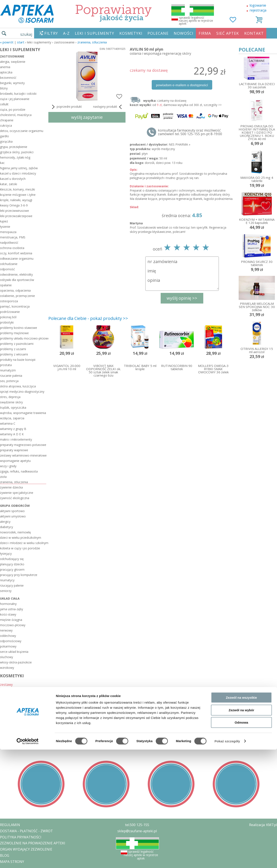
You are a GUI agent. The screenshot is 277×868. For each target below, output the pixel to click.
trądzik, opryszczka (13, 408)
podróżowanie (10, 312)
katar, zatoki (9, 184)
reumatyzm (8, 370)
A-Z (66, 33)
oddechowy (8, 636)
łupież (4, 221)
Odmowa (241, 841)
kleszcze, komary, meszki (17, 189)
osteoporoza (9, 301)
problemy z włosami (14, 354)
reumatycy (7, 580)
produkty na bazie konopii (18, 360)
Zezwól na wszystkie (241, 816)
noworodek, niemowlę (15, 532)
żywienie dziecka (11, 487)
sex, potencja (9, 381)
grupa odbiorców (15, 506)
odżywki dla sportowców (17, 280)
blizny (4, 88)
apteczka (6, 72)
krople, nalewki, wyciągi (16, 200)
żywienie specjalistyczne (17, 493)
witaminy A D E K (12, 434)
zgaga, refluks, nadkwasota (19, 471)
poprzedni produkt (66, 107)
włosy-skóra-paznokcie (16, 662)
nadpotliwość (9, 243)
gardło (4, 136)
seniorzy (6, 591)
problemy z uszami (13, 349)
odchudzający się (12, 559)
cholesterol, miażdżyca (16, 115)
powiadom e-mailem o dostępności (182, 85)
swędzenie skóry (11, 402)
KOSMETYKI (131, 33)
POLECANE (158, 33)
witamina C (8, 423)
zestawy (6, 684)
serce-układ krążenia (14, 652)
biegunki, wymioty (12, 83)
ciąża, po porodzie (13, 110)
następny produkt (108, 107)
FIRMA (205, 33)
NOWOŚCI (183, 33)
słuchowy (6, 657)
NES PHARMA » (180, 144)
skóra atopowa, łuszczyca (18, 386)
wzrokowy (7, 668)
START (21, 42)
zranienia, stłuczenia (92, 42)
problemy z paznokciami (17, 344)
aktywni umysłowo (13, 516)
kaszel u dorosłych (13, 179)
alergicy (5, 522)
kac (2, 163)
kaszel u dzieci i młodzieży (18, 173)
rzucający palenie (12, 585)
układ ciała (10, 598)
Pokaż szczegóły (227, 860)
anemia (5, 67)
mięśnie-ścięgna (11, 620)
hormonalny (8, 604)
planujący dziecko (12, 564)
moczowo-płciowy (13, 625)
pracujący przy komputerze (19, 575)
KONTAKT (254, 33)
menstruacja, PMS (13, 237)
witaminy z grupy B (13, 429)
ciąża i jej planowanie (15, 99)
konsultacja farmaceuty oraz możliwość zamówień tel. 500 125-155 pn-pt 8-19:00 (190, 132)
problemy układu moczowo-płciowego (23, 338)
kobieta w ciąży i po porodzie (20, 548)
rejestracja (258, 10)
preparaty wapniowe (14, 450)
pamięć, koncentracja (15, 306)
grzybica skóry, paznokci (17, 152)
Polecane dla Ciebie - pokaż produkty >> (88, 318)
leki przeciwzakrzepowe (16, 216)
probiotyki (7, 322)
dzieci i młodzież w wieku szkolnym (23, 543)
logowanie (258, 5)
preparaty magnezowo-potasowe (23, 445)
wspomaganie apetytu (15, 461)
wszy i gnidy (8, 466)
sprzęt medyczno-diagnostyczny (22, 392)
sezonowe (8, 690)
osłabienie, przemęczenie (17, 296)
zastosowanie (12, 56)
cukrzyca (6, 125)
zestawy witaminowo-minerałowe (23, 455)
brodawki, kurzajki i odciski (18, 94)
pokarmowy (8, 646)
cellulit (4, 104)
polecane (7, 696)
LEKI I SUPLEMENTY (94, 33)
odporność (7, 269)
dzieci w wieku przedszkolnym (21, 538)
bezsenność (8, 78)
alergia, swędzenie (13, 62)
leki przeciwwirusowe (14, 211)
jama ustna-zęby (12, 609)
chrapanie (7, 120)
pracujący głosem (12, 569)
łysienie (5, 227)
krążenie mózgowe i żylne (18, 195)
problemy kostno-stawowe (19, 328)
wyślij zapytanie (87, 117)
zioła (3, 477)
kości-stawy (8, 614)
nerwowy (6, 630)
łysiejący (6, 554)
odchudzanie (9, 264)
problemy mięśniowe (14, 333)
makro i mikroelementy (16, 439)
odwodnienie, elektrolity (16, 274)
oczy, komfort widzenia (16, 253)
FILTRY (51, 33)
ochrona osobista (12, 248)
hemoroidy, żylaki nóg (15, 157)
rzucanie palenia (11, 376)
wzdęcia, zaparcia (12, 418)
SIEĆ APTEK (228, 33)
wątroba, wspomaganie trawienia (23, 413)
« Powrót (7, 42)
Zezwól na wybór (241, 829)
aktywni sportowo (12, 511)
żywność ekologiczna (15, 498)
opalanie (6, 285)
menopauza (8, 232)
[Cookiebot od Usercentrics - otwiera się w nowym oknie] (28, 860)
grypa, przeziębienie (14, 147)
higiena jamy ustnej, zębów (19, 168)
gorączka (6, 141)
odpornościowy (11, 641)
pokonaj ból (8, 317)
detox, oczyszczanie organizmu (22, 131)
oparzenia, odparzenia (15, 290)
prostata (6, 365)
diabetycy (6, 527)
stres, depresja (10, 397)
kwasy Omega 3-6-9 (14, 205)
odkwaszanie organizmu (17, 259)
